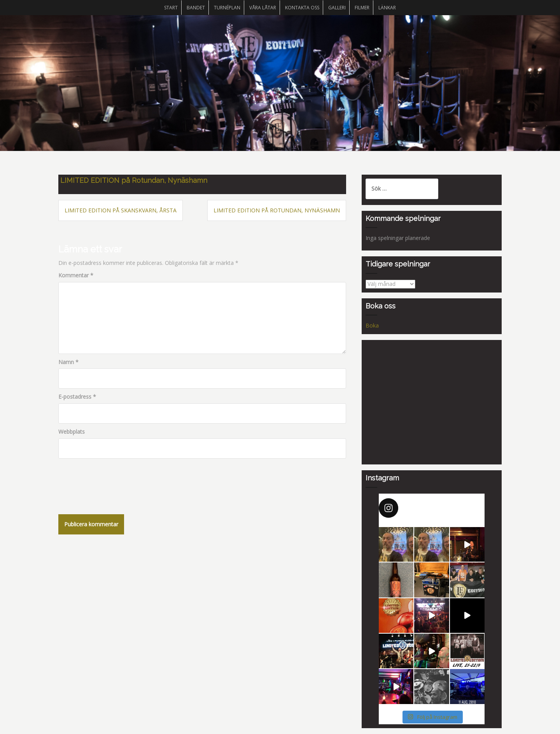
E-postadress (77, 397)
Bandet (196, 8)
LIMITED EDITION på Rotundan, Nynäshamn (277, 210)
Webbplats (72, 432)
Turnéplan (227, 8)
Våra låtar (263, 8)
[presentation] (117, 482)
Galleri (337, 8)
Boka (372, 325)
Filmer (362, 8)
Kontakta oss (302, 8)
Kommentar (76, 275)
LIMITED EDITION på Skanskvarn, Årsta (121, 210)
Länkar (387, 8)
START (171, 8)
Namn (68, 362)
